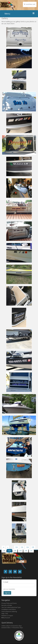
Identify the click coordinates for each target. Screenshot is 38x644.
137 (9, 551)
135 (33, 547)
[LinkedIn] (20, 572)
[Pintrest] (15, 572)
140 (26, 551)
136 (4, 551)
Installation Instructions (9, 609)
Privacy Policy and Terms (9, 603)
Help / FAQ (5, 613)
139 (20, 551)
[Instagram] (10, 572)
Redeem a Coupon (7, 616)
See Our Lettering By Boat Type (11, 607)
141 (31, 551)
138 (15, 551)
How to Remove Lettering (9, 611)
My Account (6, 618)
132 (16, 547)
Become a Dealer (7, 605)
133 (22, 547)
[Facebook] (6, 572)
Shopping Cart (31, 4)
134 (27, 547)
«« (4, 547)
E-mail (6, 582)
